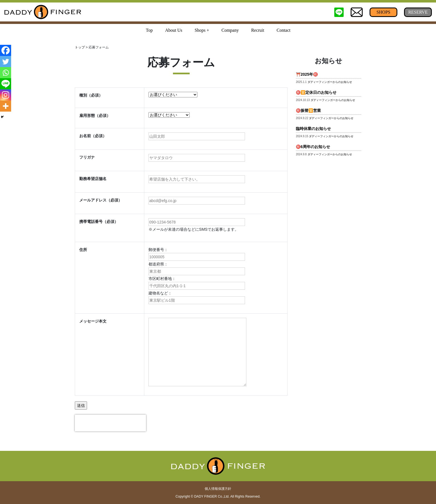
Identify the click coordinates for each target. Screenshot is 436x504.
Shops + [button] (202, 30)
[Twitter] (6, 62)
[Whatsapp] (6, 73)
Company (230, 30)
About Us (174, 30)
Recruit (258, 30)
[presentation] (110, 423)
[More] (6, 106)
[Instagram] (6, 95)
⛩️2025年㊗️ (307, 74)
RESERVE (418, 12)
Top (149, 30)
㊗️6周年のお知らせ (313, 147)
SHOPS (383, 12)
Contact (284, 30)
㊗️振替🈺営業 (308, 110)
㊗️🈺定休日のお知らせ (316, 92)
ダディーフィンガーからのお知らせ (330, 82)
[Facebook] (6, 50)
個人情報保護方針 (218, 489)
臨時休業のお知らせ (313, 129)
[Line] (6, 84)
